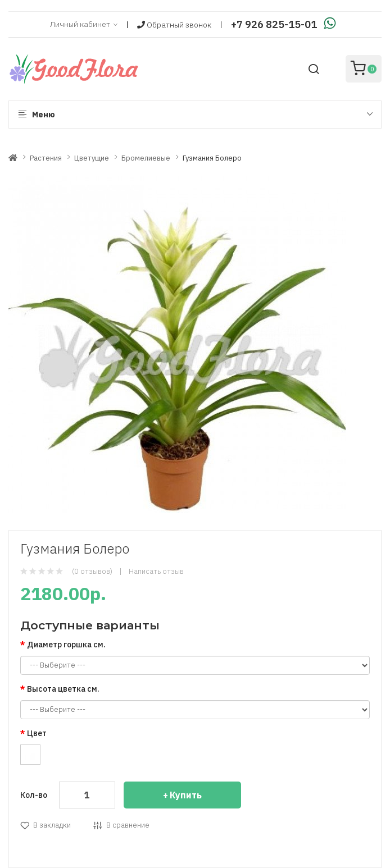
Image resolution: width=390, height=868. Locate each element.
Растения (46, 158)
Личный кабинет (84, 25)
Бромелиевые (146, 158)
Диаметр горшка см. (66, 645)
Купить (186, 795)
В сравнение (128, 825)
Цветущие (92, 158)
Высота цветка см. (63, 689)
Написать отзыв (156, 571)
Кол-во (34, 795)
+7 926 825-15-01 (274, 24)
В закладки (52, 825)
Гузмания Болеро (212, 158)
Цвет (37, 733)
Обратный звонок (174, 25)
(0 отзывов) (92, 571)
